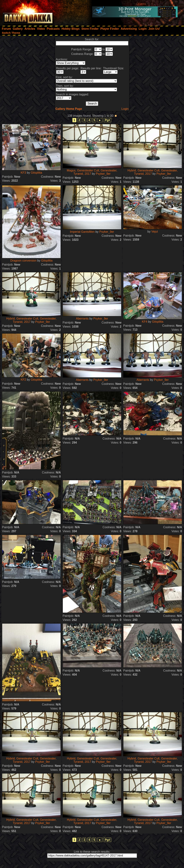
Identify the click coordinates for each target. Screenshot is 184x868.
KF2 (23, 380)
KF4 (144, 322)
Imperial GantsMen (82, 232)
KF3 (23, 173)
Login (125, 109)
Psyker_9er (103, 174)
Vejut (155, 232)
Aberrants (82, 319)
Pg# (107, 120)
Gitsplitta (36, 173)
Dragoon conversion (23, 261)
